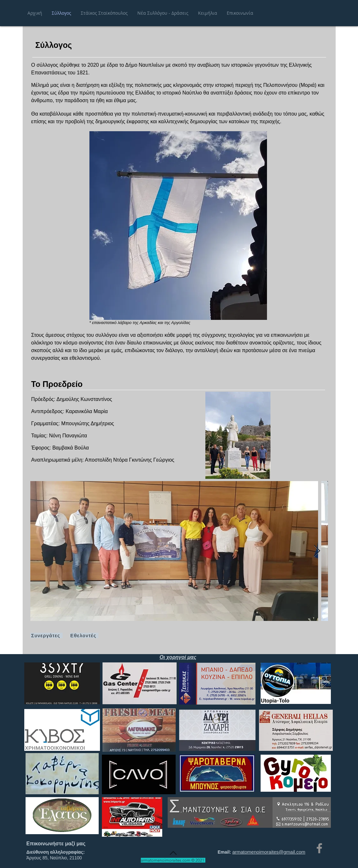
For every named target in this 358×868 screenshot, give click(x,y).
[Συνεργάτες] (46, 635)
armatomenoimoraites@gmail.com (269, 852)
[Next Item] (317, 551)
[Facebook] (319, 848)
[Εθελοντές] (84, 635)
